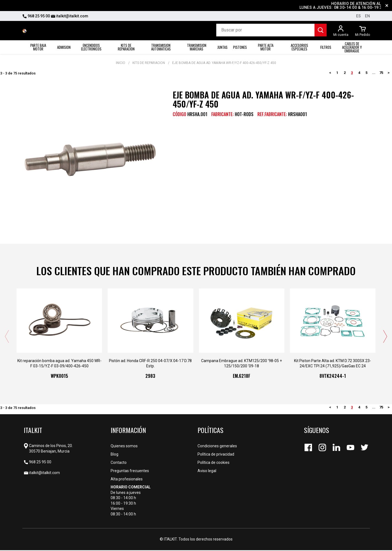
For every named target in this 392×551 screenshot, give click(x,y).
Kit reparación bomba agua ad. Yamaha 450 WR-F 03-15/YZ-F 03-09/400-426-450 (59, 364)
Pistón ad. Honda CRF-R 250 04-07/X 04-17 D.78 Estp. (150, 364)
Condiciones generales (217, 447)
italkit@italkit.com (70, 16)
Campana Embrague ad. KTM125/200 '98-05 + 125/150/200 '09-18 (242, 364)
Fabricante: (222, 114)
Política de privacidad (216, 455)
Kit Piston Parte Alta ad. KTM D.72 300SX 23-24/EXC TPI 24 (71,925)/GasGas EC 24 (333, 364)
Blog (114, 455)
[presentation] (7, 337)
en (367, 16)
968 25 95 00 (36, 16)
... (374, 73)
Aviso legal (207, 472)
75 (381, 73)
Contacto (119, 463)
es (358, 16)
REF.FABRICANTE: (272, 114)
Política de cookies (214, 463)
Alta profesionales (127, 480)
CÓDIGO (179, 114)
